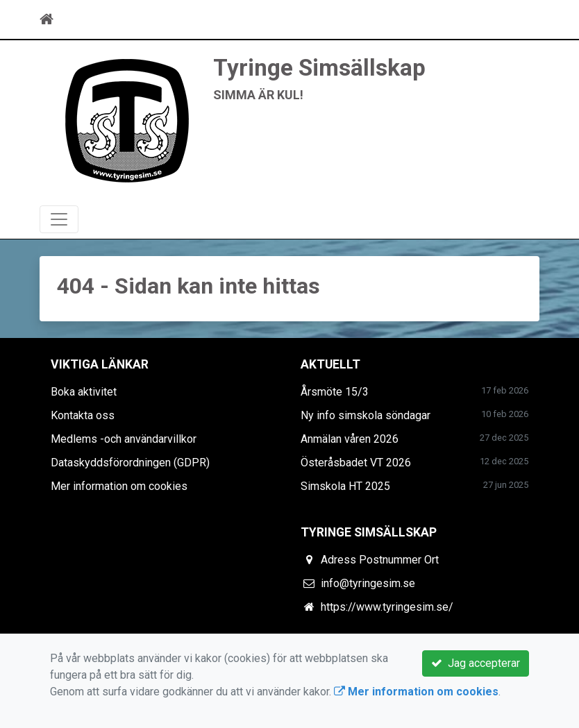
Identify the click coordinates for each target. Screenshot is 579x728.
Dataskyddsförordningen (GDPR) (130, 463)
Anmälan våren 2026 (350, 439)
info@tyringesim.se (368, 583)
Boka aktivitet (84, 392)
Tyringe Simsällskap (319, 68)
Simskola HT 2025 (345, 486)
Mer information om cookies (119, 486)
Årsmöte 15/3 (335, 392)
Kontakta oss (83, 415)
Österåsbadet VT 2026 (356, 463)
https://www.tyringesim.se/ (387, 607)
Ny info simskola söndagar (366, 415)
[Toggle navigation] (520, 19)
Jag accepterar (476, 663)
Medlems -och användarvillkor (124, 439)
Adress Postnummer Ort (380, 560)
